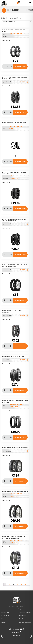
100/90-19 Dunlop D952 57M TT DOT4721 (15, 491)
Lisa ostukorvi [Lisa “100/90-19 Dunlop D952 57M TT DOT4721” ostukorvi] (20, 526)
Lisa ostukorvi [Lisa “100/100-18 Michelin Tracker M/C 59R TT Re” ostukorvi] (20, 67)
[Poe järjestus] (17, 22)
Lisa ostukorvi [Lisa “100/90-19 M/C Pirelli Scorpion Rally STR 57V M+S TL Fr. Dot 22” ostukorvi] (20, 573)
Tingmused (21, 609)
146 (21, 584)
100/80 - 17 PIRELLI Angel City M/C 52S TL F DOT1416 (15, 173)
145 (17, 584)
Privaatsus (11, 609)
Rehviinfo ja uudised (25, 622)
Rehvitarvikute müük (25, 619)
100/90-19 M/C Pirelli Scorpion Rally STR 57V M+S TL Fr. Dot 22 (14, 537)
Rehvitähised (23, 616)
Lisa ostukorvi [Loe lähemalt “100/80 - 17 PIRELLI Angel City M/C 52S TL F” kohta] (20, 162)
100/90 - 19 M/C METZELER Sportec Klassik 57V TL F (13, 311)
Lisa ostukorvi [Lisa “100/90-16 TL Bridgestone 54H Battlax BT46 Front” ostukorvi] (20, 437)
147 (25, 584)
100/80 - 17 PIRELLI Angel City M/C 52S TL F (15, 123)
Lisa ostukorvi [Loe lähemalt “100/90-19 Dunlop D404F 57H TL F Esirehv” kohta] (20, 481)
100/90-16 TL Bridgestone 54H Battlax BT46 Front (15, 401)
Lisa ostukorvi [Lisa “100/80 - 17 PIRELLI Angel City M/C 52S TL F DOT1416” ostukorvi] (20, 209)
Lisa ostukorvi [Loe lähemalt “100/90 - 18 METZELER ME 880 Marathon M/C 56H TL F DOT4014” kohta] (20, 300)
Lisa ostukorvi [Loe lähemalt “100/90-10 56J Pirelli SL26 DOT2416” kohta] (20, 390)
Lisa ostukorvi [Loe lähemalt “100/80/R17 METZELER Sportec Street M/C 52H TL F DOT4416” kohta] (20, 254)
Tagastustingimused (25, 612)
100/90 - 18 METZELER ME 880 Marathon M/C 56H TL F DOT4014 (15, 266)
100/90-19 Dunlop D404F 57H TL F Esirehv (15, 448)
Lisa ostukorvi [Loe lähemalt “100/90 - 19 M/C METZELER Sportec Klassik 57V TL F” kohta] (20, 346)
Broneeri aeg (5, 612)
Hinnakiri (4, 619)
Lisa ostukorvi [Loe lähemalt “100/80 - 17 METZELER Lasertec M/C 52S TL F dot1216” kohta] (20, 112)
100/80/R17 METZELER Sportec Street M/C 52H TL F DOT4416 (14, 220)
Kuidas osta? (5, 616)
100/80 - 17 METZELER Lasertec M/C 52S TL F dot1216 (15, 78)
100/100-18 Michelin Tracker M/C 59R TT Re (14, 31)
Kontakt (4, 622)
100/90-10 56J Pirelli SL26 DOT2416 (13, 356)
